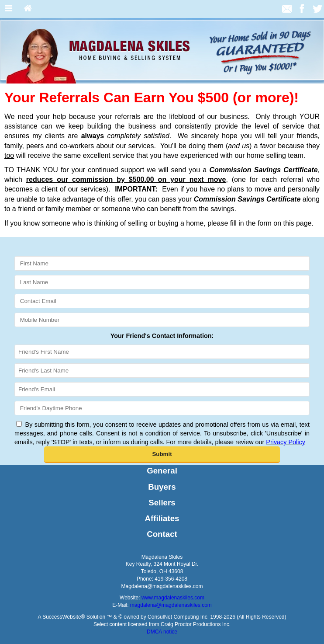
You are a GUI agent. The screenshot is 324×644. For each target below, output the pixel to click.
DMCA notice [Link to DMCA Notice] (162, 632)
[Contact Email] (162, 301)
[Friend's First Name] (162, 352)
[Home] (28, 9)
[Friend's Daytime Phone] (162, 408)
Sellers (162, 503)
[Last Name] (162, 282)
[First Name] (162, 263)
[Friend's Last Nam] (162, 371)
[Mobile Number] (162, 320)
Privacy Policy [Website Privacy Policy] (286, 442)
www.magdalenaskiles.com (173, 598)
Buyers (162, 487)
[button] (162, 455)
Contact (162, 534)
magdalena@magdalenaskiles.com (171, 605)
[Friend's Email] (162, 389)
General (162, 471)
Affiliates (162, 518)
